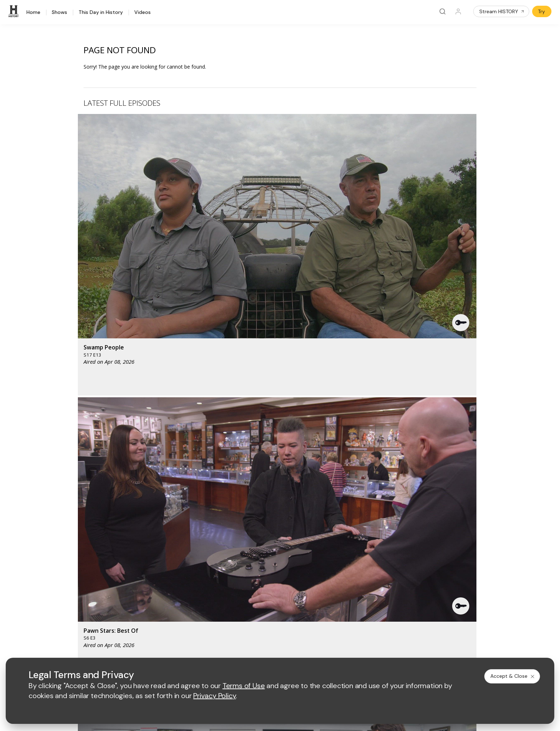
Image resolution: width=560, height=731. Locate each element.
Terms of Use (194, 648)
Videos (142, 13)
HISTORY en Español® (92, 573)
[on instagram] (127, 628)
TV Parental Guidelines (318, 581)
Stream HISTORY (502, 11)
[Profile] (458, 11)
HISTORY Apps (84, 554)
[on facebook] (70, 628)
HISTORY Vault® (85, 545)
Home (33, 13)
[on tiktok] (146, 628)
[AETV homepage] (191, 504)
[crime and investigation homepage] (283, 525)
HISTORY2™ (80, 563)
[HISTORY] (15, 11)
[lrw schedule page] (319, 525)
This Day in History (101, 13)
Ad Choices (353, 648)
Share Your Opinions (90, 600)
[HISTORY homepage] (81, 509)
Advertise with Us (199, 558)
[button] (195, 170)
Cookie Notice (317, 648)
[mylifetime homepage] (237, 504)
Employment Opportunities (322, 558)
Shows (59, 13)
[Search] (442, 11)
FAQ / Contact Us (86, 610)
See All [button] (460, 388)
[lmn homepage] (282, 504)
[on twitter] (89, 628)
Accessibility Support (316, 570)
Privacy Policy (233, 648)
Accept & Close (513, 676)
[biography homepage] (220, 525)
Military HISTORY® (88, 582)
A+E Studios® (194, 581)
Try (541, 11)
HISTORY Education (89, 535)
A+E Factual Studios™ (203, 570)
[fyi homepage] (315, 504)
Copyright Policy (274, 648)
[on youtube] (108, 628)
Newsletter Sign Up (89, 591)
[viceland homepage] (355, 504)
